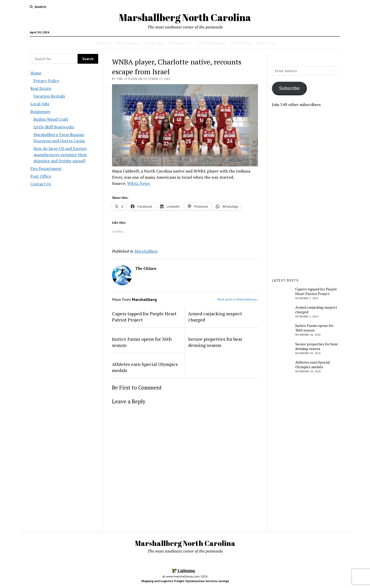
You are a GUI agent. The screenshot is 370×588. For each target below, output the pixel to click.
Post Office (241, 43)
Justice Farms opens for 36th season (142, 342)
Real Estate (126, 43)
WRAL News (138, 183)
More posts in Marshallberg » (238, 299)
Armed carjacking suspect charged (215, 317)
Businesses (178, 43)
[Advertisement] (306, 193)
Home (101, 43)
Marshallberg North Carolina (185, 17)
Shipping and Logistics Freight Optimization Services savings (185, 581)
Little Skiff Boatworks (54, 127)
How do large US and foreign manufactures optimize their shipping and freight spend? (60, 155)
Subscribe (289, 88)
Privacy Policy (46, 81)
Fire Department (211, 43)
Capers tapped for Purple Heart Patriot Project (144, 317)
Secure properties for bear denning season (215, 342)
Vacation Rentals (49, 96)
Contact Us (266, 43)
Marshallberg (146, 251)
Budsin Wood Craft (51, 119)
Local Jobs (155, 43)
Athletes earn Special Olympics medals (145, 367)
